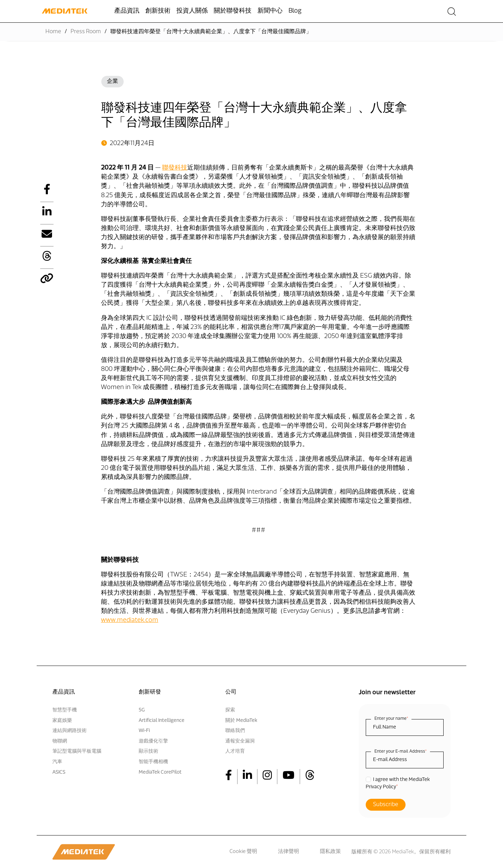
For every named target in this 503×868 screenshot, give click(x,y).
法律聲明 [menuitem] (289, 852)
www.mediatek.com (130, 620)
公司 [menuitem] (231, 692)
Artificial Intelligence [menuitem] (162, 721)
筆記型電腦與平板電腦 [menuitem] (77, 751)
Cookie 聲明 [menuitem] (243, 852)
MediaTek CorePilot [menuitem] (160, 772)
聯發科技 (175, 168)
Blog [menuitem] (295, 11)
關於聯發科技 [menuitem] (233, 11)
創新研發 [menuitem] (150, 692)
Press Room (86, 32)
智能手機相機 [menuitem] (153, 762)
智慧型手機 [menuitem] (65, 710)
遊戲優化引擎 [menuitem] (153, 741)
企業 (112, 81)
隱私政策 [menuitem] (330, 852)
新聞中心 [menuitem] (270, 11)
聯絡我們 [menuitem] (235, 731)
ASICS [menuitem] (59, 772)
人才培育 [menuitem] (235, 751)
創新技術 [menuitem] (158, 11)
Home (53, 32)
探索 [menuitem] (230, 710)
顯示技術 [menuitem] (148, 751)
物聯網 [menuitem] (60, 741)
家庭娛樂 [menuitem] (62, 721)
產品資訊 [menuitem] (127, 11)
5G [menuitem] (142, 710)
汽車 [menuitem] (57, 762)
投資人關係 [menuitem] (192, 11)
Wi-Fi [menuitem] (144, 731)
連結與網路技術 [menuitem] (70, 731)
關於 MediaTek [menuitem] (241, 721)
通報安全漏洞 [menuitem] (240, 741)
